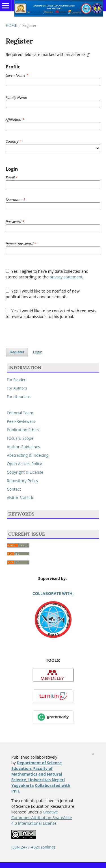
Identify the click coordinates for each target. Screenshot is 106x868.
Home (11, 26)
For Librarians (19, 397)
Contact (14, 489)
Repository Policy (22, 481)
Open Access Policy (24, 464)
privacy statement (66, 277)
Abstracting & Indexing (28, 455)
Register (17, 352)
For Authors (17, 388)
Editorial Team (20, 413)
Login (38, 352)
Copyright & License (25, 472)
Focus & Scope (20, 438)
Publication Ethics (23, 430)
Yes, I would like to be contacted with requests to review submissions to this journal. (51, 314)
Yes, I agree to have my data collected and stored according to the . (47, 274)
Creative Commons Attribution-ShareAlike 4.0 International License (42, 818)
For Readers (17, 380)
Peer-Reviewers (21, 421)
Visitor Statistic (20, 498)
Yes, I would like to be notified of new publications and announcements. (43, 294)
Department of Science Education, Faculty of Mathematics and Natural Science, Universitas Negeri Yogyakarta (38, 774)
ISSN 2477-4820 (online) (33, 847)
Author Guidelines (23, 447)
